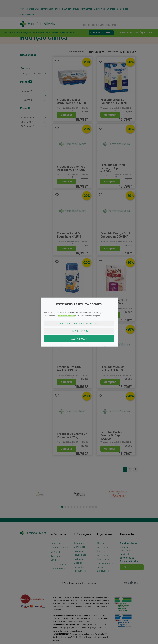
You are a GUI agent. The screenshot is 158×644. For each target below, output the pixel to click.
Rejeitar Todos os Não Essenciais (79, 323)
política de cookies (66, 316)
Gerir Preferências (79, 331)
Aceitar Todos (79, 339)
